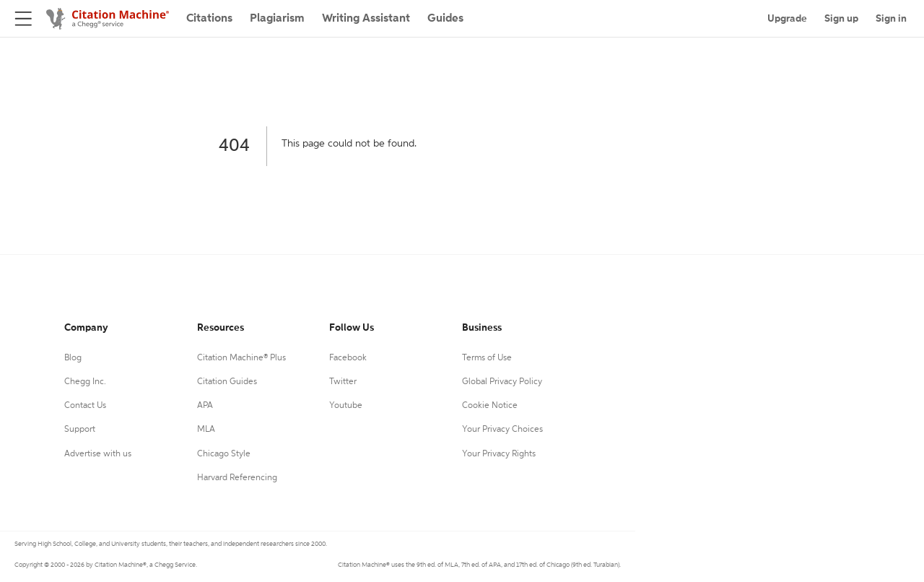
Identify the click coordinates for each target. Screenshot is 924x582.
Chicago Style (224, 454)
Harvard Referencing (237, 478)
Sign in (891, 19)
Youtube (346, 406)
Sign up (841, 19)
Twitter (343, 382)
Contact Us (85, 406)
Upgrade (787, 19)
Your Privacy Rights (499, 454)
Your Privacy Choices (502, 430)
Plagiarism (277, 19)
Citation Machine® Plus (241, 358)
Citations (209, 19)
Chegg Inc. (85, 382)
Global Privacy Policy (502, 382)
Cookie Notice (490, 406)
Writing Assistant (366, 19)
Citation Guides (227, 382)
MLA (206, 430)
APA (205, 406)
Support (80, 430)
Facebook (348, 358)
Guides (445, 19)
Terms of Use (487, 358)
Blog (73, 358)
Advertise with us (98, 454)
